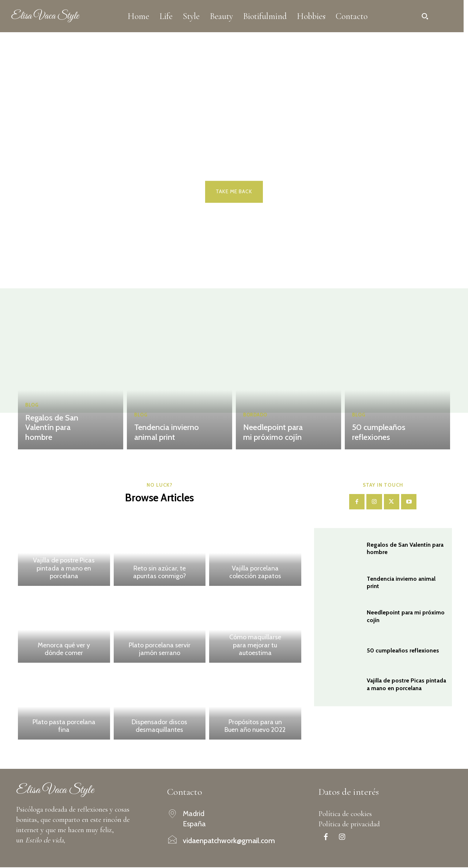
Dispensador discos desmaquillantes (159, 726)
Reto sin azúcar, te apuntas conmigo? (160, 573)
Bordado (256, 417)
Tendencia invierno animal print (164, 433)
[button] (425, 16)
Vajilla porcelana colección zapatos (255, 573)
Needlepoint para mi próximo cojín (276, 433)
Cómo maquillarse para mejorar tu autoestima (255, 646)
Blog (32, 417)
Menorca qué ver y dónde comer (64, 650)
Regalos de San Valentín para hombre (60, 433)
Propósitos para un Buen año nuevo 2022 (255, 726)
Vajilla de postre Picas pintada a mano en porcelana (64, 569)
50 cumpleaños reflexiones (377, 433)
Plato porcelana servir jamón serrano (160, 650)
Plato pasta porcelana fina (64, 726)
